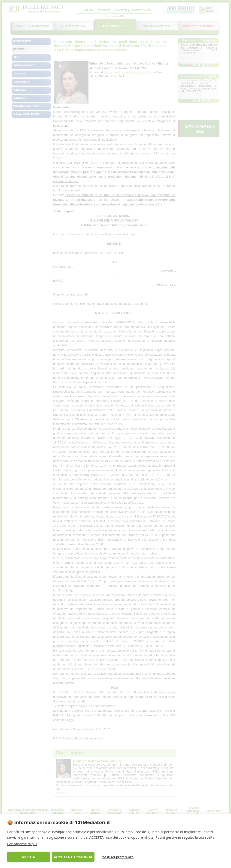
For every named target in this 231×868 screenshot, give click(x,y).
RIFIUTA (28, 857)
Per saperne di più (22, 844)
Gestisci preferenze (118, 857)
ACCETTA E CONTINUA (73, 857)
